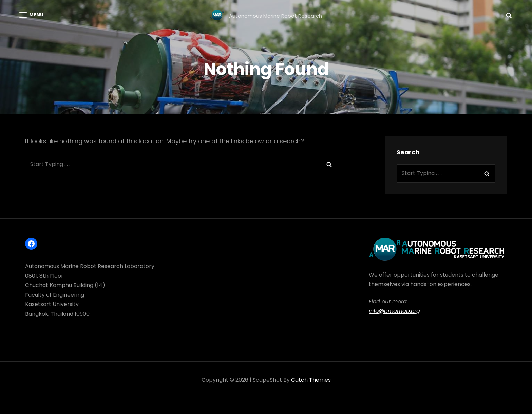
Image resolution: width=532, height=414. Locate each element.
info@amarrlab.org (394, 311)
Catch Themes (311, 380)
